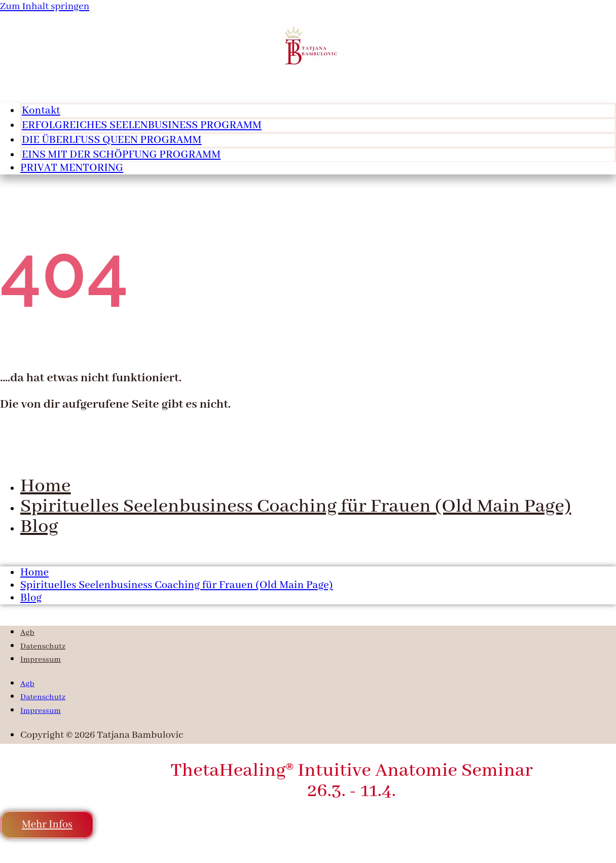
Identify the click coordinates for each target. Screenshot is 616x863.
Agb (27, 633)
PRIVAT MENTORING (72, 168)
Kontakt (41, 111)
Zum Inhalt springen (45, 6)
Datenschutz (43, 646)
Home (45, 486)
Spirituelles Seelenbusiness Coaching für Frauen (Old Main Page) (296, 507)
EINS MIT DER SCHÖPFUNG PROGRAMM (121, 155)
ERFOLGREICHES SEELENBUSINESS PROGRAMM (142, 125)
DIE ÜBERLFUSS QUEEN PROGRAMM (112, 140)
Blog (39, 527)
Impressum (41, 660)
